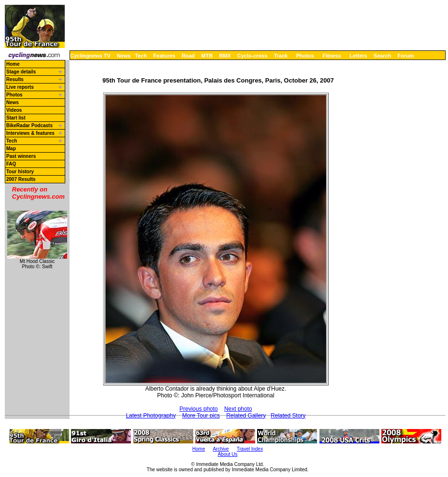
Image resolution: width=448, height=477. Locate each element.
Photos (305, 56)
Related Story (288, 416)
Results (15, 79)
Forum (406, 56)
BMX (225, 56)
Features (165, 56)
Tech (141, 56)
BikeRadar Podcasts (29, 125)
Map (11, 149)
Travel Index (250, 449)
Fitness (332, 56)
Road (189, 56)
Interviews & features (30, 133)
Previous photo (199, 409)
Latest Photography (151, 416)
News (124, 56)
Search (383, 56)
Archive (221, 449)
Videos (14, 110)
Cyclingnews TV (90, 56)
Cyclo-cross (253, 56)
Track (281, 56)
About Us (228, 454)
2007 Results (21, 179)
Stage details (21, 72)
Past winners (21, 156)
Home (13, 64)
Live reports (20, 87)
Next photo (238, 409)
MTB (207, 56)
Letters (359, 56)
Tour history (20, 172)
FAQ (11, 164)
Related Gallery (246, 416)
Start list (16, 118)
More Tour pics (201, 416)
